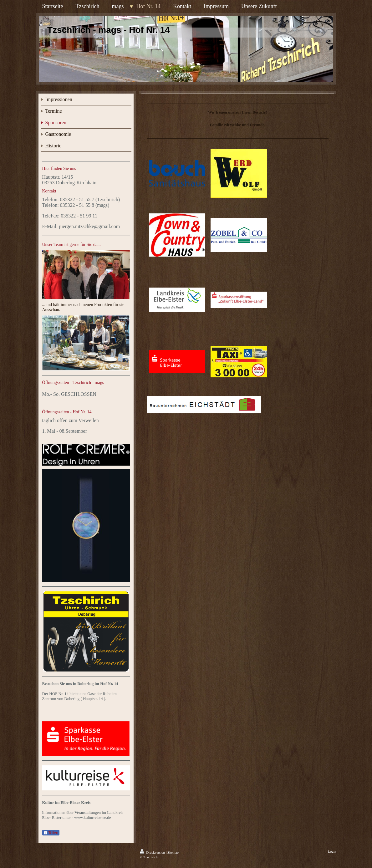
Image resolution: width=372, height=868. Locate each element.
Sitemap (173, 852)
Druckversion (153, 852)
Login (332, 851)
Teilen (51, 833)
